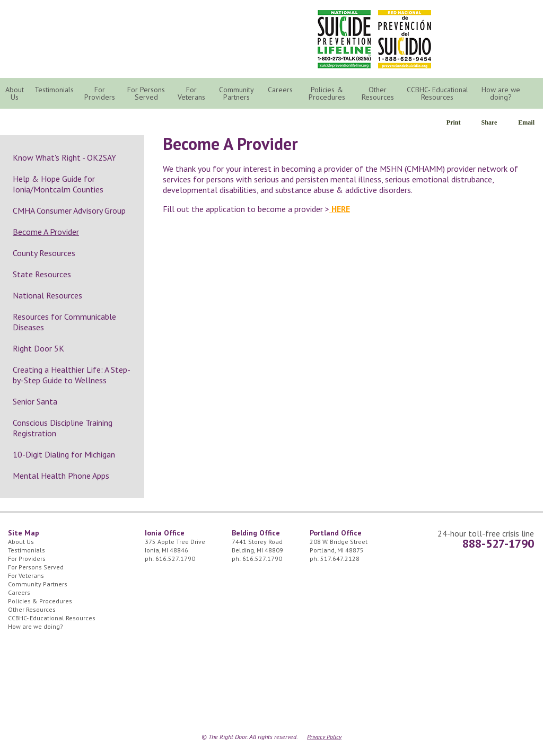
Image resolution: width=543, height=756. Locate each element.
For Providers (100, 93)
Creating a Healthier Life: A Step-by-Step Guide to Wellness (72, 375)
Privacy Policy (324, 737)
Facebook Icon (522, 21)
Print (454, 122)
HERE (340, 209)
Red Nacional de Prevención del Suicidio (405, 39)
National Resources (47, 295)
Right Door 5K (38, 348)
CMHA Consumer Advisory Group (69, 210)
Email (526, 122)
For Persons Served (146, 93)
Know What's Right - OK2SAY (64, 157)
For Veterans (191, 93)
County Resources (44, 253)
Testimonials (54, 90)
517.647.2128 (340, 559)
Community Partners (237, 93)
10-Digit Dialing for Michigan (64, 454)
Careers (280, 90)
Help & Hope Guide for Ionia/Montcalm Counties (58, 184)
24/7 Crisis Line (471, 21)
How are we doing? (501, 93)
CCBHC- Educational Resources (437, 93)
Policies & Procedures (327, 93)
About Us (15, 93)
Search (535, 94)
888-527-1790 (498, 543)
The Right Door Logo (107, 37)
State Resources (42, 274)
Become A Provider (46, 232)
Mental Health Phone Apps (61, 476)
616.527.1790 (175, 559)
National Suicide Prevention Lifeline (344, 39)
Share (489, 122)
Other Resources (378, 93)
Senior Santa (35, 401)
